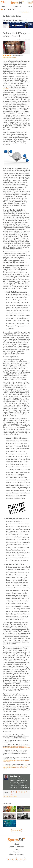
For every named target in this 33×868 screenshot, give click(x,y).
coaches (6, 89)
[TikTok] (25, 859)
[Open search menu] (4, 2)
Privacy (17, 849)
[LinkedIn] (8, 859)
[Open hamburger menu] (1, 2)
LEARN (4, 6)
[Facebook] (12, 859)
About (17, 844)
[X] (16, 859)
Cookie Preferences (17, 854)
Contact (17, 852)
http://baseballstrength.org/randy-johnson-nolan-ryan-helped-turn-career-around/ (16, 747)
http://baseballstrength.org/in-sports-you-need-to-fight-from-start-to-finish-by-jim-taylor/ (16, 767)
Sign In (30, 2)
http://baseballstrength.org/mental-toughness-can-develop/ (16, 761)
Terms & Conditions (17, 847)
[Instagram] (21, 859)
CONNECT (17, 6)
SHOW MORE (17, 830)
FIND (30, 6)
